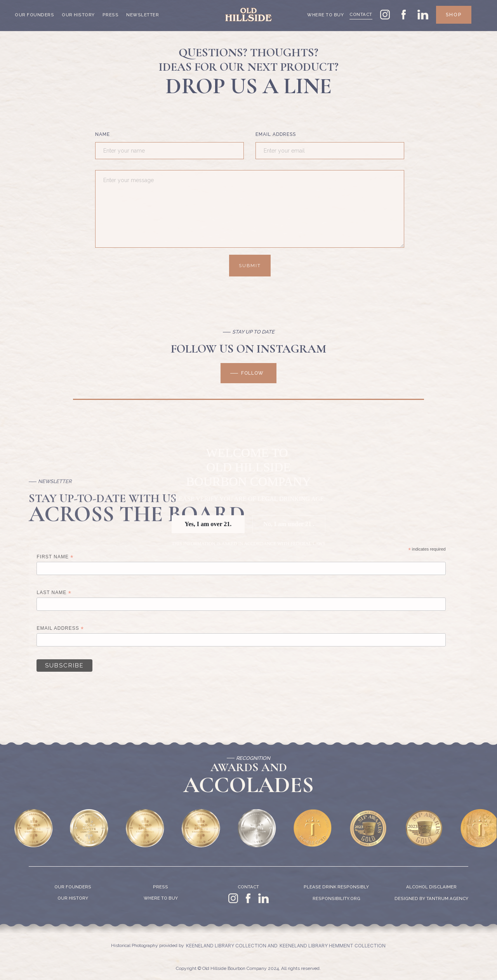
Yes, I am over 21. (208, 524)
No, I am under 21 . (289, 524)
